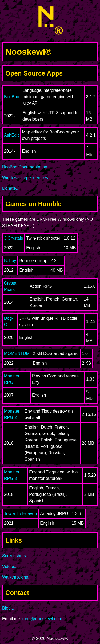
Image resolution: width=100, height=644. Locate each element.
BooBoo (12, 97)
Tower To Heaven (20, 514)
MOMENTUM (17, 353)
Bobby (10, 261)
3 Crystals (13, 238)
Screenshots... (16, 556)
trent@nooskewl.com (42, 619)
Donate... (11, 188)
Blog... (8, 608)
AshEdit (11, 135)
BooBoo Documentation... (26, 167)
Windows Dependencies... (27, 178)
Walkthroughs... (17, 577)
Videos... (10, 566)
